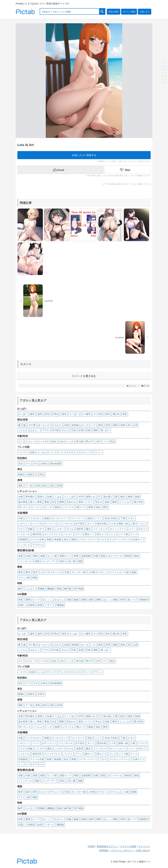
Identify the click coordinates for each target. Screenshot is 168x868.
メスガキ (44, 441)
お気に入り (145, 12)
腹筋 (115, 425)
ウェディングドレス (120, 539)
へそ (93, 425)
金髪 (21, 556)
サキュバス (56, 572)
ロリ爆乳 (86, 414)
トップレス (24, 545)
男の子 (89, 441)
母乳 (125, 414)
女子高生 (80, 524)
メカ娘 (125, 572)
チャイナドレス (52, 534)
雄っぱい (105, 430)
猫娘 (35, 577)
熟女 (113, 441)
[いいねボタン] (60, 170)
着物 (73, 539)
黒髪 (35, 556)
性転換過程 (56, 464)
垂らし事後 (36, 502)
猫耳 (21, 572)
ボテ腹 (32, 425)
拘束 (21, 600)
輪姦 (76, 600)
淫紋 (90, 518)
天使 (67, 572)
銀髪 (43, 556)
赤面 (38, 486)
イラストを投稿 (128, 846)
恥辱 (60, 486)
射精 (137, 497)
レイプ (36, 600)
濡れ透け (108, 497)
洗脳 (69, 600)
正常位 (41, 475)
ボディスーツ (49, 524)
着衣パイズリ (85, 502)
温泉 (107, 502)
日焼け (62, 561)
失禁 (122, 600)
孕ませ (99, 502)
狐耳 (28, 572)
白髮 (96, 556)
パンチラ (40, 529)
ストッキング (100, 529)
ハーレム (38, 507)
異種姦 (41, 589)
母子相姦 (79, 589)
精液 (130, 497)
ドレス (112, 534)
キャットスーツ (118, 529)
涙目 (52, 486)
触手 (21, 589)
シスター (59, 529)
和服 (49, 539)
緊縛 (28, 600)
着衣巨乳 (37, 534)
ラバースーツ (78, 518)
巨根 (88, 430)
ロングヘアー (49, 561)
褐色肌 (128, 556)
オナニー (85, 452)
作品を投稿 (114, 12)
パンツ (36, 524)
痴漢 (57, 507)
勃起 (98, 507)
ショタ (70, 441)
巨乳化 (56, 414)
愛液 (91, 507)
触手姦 (68, 589)
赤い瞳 (72, 561)
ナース (134, 534)
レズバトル (68, 507)
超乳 (40, 414)
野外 (105, 507)
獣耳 (35, 572)
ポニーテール (115, 556)
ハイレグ (143, 524)
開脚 (62, 502)
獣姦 (59, 589)
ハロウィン (24, 524)
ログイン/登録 (129, 12)
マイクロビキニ (34, 518)
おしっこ (47, 600)
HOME (91, 846)
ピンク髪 (52, 556)
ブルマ (103, 539)
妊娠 (50, 497)
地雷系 (80, 529)
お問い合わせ (143, 850)
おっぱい (23, 414)
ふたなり (30, 589)
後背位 (31, 475)
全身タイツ (139, 539)
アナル (46, 430)
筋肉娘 (75, 425)
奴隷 (40, 605)
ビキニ (131, 518)
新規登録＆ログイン (107, 846)
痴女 (123, 497)
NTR (81, 497)
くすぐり (50, 605)
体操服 (58, 539)
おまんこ (35, 430)
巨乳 (47, 414)
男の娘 (80, 441)
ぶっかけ (42, 452)
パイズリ (23, 452)
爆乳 (32, 414)
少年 (98, 441)
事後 (47, 502)
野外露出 (30, 497)
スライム (115, 572)
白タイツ (143, 529)
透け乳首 (138, 502)
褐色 (137, 556)
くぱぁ (58, 497)
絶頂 (45, 486)
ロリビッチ (31, 441)
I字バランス (24, 507)
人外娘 (92, 572)
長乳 (108, 414)
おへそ (85, 425)
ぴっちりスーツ (60, 518)
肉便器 (31, 605)
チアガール (38, 545)
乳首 (73, 430)
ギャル (70, 529)
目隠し (22, 605)
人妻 (133, 524)
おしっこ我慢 (110, 600)
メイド (98, 518)
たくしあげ (70, 497)
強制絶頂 (144, 600)
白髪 (28, 556)
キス (76, 452)
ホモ (35, 464)
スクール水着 (37, 539)
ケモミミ (103, 572)
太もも (65, 430)
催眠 (84, 600)
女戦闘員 (23, 539)
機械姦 (51, 589)
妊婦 (67, 425)
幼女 (54, 441)
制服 (47, 518)
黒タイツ (102, 534)
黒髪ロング (65, 556)
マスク (22, 529)
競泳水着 (102, 524)
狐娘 (134, 572)
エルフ (44, 572)
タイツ (91, 524)
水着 (21, 518)
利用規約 (104, 850)
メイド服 (123, 534)
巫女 (66, 539)
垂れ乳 (116, 414)
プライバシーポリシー (122, 850)
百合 (21, 464)
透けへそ (81, 507)
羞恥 (21, 486)
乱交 (54, 502)
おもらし (59, 600)
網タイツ (90, 534)
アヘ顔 (29, 486)
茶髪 (37, 561)
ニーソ (132, 529)
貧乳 (64, 414)
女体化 (44, 464)
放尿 (91, 600)
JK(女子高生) (111, 518)
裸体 (115, 502)
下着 (123, 518)
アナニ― (97, 452)
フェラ (53, 452)
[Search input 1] (70, 11)
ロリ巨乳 (98, 414)
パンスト (68, 534)
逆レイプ (132, 600)
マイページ (144, 846)
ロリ (21, 441)
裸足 (50, 529)
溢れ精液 (23, 502)
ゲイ (28, 464)
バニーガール (66, 524)
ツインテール (25, 561)
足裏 (81, 430)
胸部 (96, 430)
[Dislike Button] (127, 170)
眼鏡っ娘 (123, 524)
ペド (105, 441)
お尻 (135, 425)
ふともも (23, 430)
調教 (98, 600)
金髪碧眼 (86, 556)
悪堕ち (41, 497)
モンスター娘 (79, 572)
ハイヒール (24, 534)
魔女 (88, 529)
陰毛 (101, 425)
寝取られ (91, 497)
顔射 (32, 452)
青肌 (103, 556)
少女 (62, 441)
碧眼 (80, 561)
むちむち (57, 425)
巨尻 (108, 425)
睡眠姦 (60, 605)
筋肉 (123, 425)
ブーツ (79, 534)
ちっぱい (74, 414)
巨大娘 (55, 430)
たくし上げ (125, 502)
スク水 (112, 524)
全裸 (21, 497)
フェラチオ (65, 452)
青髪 (76, 556)
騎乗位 (22, 475)
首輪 (30, 529)
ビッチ (49, 507)
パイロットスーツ (88, 539)
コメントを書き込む (84, 376)
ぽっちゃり (44, 425)
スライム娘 (24, 577)
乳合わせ (71, 502)
